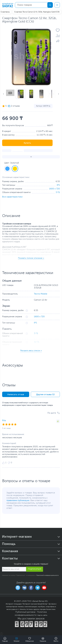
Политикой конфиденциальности (47, 575)
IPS (58, 185)
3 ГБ (58, 192)
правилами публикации (18, 501)
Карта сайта (42, 615)
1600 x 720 (54, 189)
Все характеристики (12, 197)
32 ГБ (37, 342)
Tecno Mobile (41, 294)
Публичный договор (25, 612)
